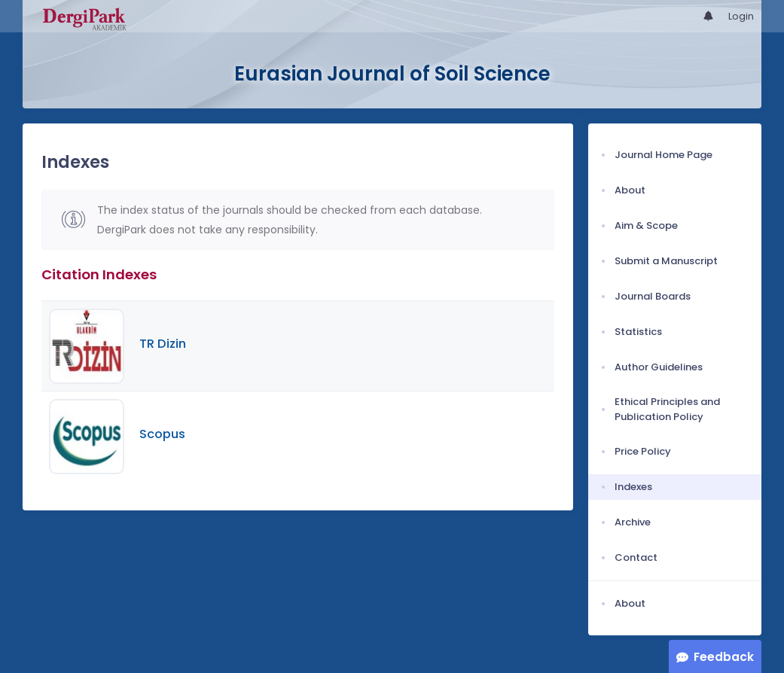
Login (741, 16)
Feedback (724, 657)
